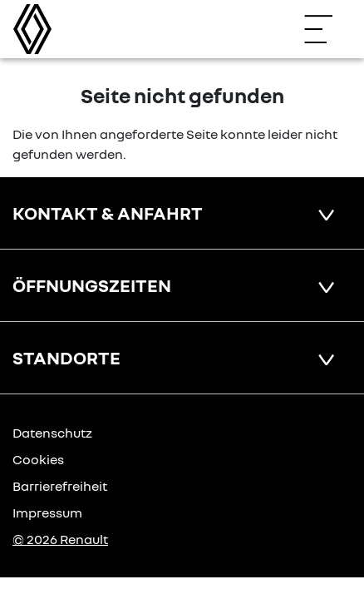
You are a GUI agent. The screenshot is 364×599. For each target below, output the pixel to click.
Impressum (47, 512)
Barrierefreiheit (60, 486)
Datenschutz (52, 433)
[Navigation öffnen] (327, 29)
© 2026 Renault (60, 539)
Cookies (38, 459)
